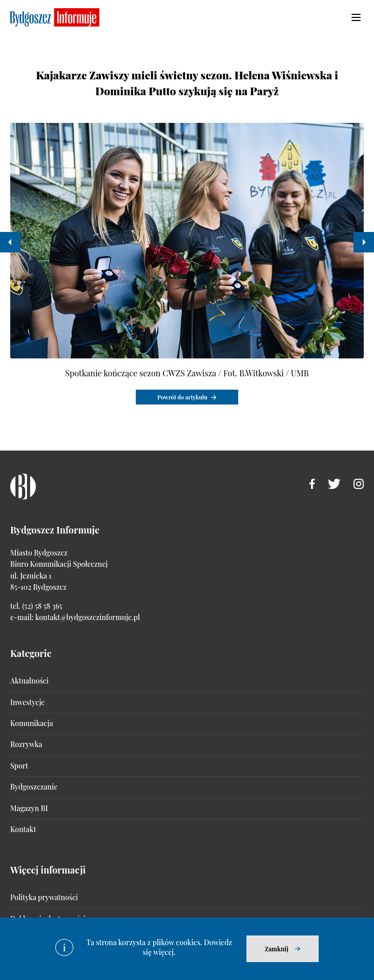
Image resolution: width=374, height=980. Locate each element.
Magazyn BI (29, 808)
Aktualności (29, 681)
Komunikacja (32, 723)
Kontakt (23, 829)
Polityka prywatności (44, 897)
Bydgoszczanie (34, 787)
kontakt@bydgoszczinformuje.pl (88, 617)
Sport (19, 766)
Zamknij (277, 949)
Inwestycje (27, 702)
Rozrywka (26, 744)
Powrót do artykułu (182, 397)
